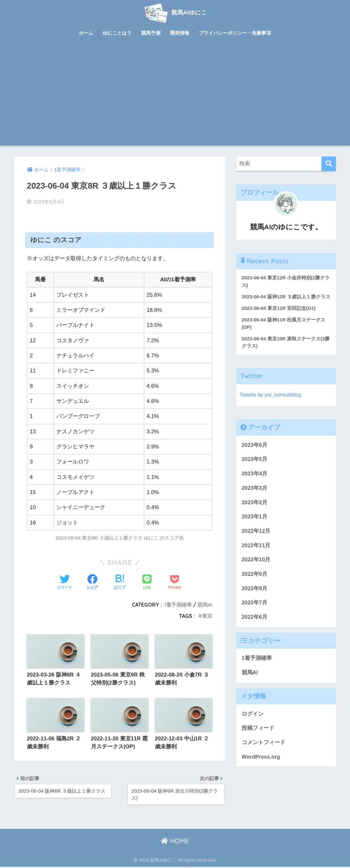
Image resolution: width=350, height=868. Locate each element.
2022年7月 (255, 611)
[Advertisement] (175, 98)
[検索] (329, 164)
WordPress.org (261, 765)
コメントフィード (264, 750)
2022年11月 (256, 553)
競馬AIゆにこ (175, 12)
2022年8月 (255, 596)
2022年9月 (255, 582)
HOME (175, 842)
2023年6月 (255, 453)
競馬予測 (151, 33)
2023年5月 (255, 468)
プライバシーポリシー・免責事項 (235, 33)
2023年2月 (255, 511)
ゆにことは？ (117, 33)
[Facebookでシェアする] (92, 583)
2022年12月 (256, 539)
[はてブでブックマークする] (120, 583)
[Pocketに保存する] (175, 583)
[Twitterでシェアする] (65, 583)
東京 (207, 616)
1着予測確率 (178, 605)
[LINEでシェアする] (147, 583)
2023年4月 (255, 482)
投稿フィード (258, 736)
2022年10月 (256, 568)
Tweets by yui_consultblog (271, 403)
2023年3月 (255, 496)
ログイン (253, 722)
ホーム (86, 33)
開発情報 (180, 33)
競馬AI (205, 605)
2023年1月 (255, 525)
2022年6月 (255, 625)
